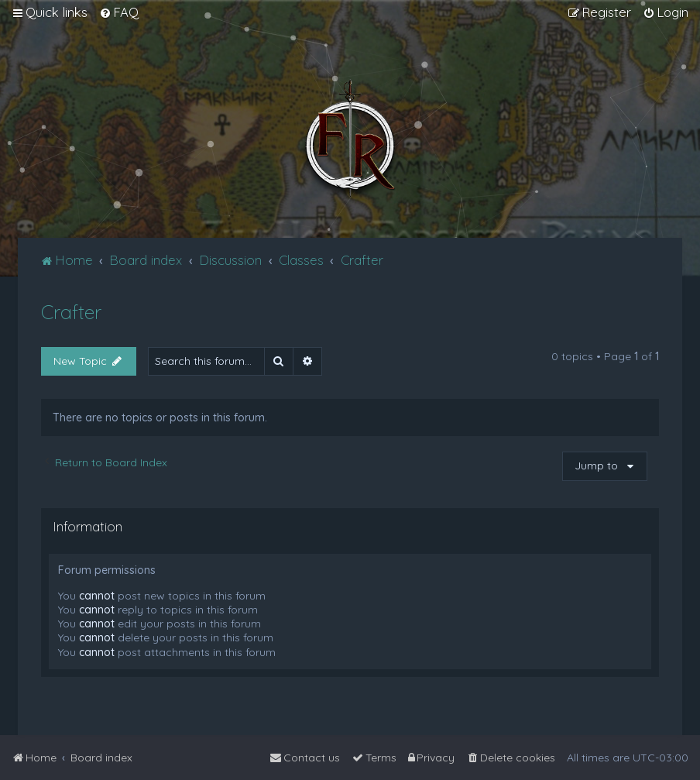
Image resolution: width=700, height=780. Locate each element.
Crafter (71, 312)
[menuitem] (119, 12)
